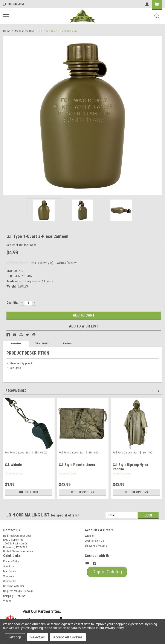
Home (7, 31)
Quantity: (12, 303)
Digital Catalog (107, 572)
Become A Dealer (14, 586)
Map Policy (10, 571)
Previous (153, 391)
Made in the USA (24, 31)
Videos (7, 601)
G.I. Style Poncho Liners (77, 465)
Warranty (9, 576)
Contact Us (10, 581)
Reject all (37, 637)
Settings (15, 637)
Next (159, 391)
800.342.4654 (14, 4)
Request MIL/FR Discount (18, 591)
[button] (107, 572)
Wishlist (90, 536)
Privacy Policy (11, 561)
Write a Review (67, 263)
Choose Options (82, 492)
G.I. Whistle (14, 465)
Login (88, 541)
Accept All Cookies (68, 637)
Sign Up (99, 541)
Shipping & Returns (96, 546)
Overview (16, 344)
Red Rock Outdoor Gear (18, 453)
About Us (9, 566)
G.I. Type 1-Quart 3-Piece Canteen (58, 31)
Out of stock (29, 492)
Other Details (42, 344)
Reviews (68, 344)
